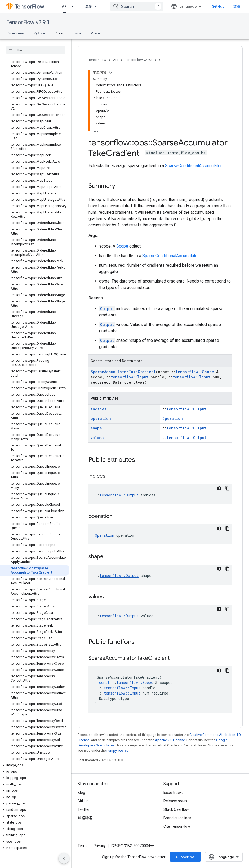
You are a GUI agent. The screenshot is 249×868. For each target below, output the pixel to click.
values (97, 438)
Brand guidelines (177, 818)
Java (77, 33)
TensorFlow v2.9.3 (28, 22)
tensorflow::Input (130, 377)
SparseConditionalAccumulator (193, 166)
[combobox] (137, 6)
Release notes (175, 801)
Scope (122, 246)
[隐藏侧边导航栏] (64, 858)
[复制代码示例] (228, 488)
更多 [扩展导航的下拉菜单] (89, 6)
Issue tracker (174, 793)
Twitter (84, 809)
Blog (81, 793)
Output (107, 309)
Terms (83, 846)
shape (96, 428)
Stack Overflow (176, 809)
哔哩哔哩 (85, 818)
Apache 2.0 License (170, 740)
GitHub (218, 6)
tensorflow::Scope (195, 372)
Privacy (100, 846)
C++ (162, 60)
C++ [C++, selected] (59, 33)
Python (40, 33)
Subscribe (185, 857)
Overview (15, 33)
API (116, 60)
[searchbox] (36, 50)
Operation (173, 419)
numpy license (117, 751)
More (95, 33)
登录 (237, 6)
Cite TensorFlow (177, 826)
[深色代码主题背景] (219, 488)
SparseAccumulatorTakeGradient (123, 372)
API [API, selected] (65, 6)
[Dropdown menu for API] (74, 6)
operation (101, 419)
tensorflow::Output (186, 409)
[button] (35, 765)
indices (99, 409)
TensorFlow (97, 60)
